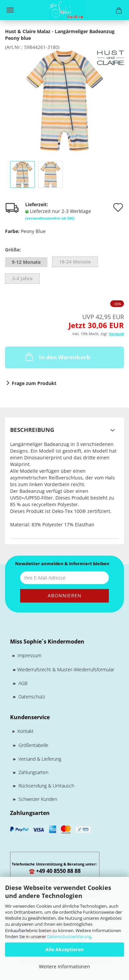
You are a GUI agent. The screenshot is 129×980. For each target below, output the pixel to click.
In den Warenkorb (57, 357)
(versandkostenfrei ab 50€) (50, 218)
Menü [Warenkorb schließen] (10, 10)
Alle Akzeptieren (64, 949)
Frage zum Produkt (34, 383)
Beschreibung (32, 430)
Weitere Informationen (64, 966)
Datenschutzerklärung (69, 936)
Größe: (13, 250)
